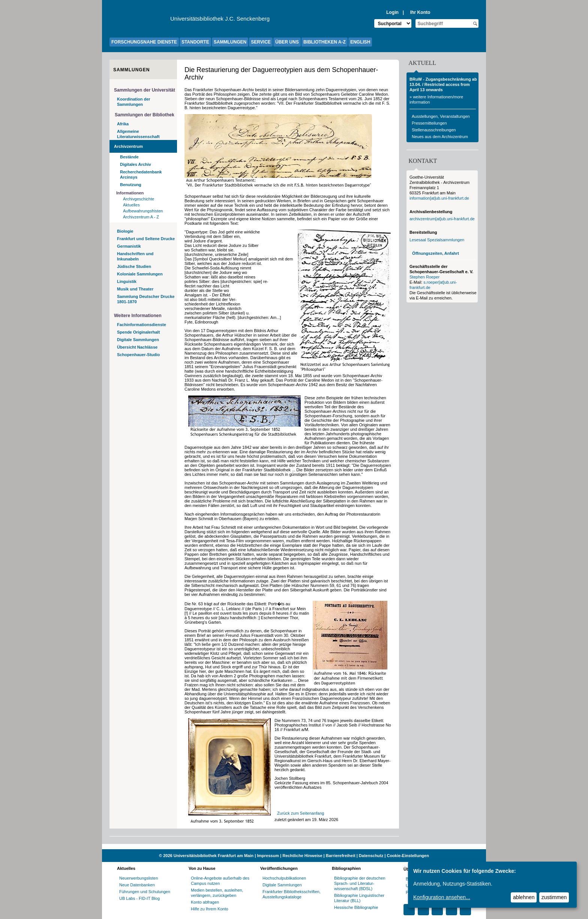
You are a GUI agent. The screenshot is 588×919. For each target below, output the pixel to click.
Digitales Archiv (136, 164)
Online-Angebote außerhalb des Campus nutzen (220, 881)
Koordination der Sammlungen (134, 102)
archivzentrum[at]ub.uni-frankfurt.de (442, 219)
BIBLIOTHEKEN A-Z (325, 42)
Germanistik (129, 246)
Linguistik (127, 281)
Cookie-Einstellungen (408, 856)
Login (392, 12)
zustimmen (554, 897)
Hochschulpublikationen (284, 878)
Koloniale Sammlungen (140, 274)
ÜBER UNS (287, 42)
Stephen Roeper (424, 277)
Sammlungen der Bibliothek (145, 115)
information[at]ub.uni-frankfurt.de (439, 198)
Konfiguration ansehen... (442, 897)
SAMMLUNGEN (230, 42)
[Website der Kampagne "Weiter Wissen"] (294, 847)
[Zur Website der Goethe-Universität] (140, 21)
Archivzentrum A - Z (141, 217)
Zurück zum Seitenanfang (301, 813)
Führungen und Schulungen (145, 892)
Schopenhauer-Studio (138, 355)
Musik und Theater (135, 289)
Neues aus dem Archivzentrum (440, 137)
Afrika (123, 124)
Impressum (268, 856)
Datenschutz (371, 856)
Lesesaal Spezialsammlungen (437, 240)
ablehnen (524, 897)
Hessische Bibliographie (356, 907)
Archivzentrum (128, 146)
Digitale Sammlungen (138, 340)
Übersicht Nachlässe (137, 347)
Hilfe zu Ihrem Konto (210, 909)
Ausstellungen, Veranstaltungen (441, 116)
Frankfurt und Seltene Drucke (146, 239)
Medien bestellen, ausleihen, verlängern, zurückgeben (217, 893)
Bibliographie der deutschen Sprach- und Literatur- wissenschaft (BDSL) (360, 883)
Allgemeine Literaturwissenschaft (138, 134)
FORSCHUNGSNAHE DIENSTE (144, 42)
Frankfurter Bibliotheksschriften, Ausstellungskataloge (292, 894)
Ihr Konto (420, 12)
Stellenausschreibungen (434, 130)
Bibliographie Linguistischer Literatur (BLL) (359, 898)
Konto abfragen (205, 902)
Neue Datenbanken (137, 885)
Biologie (125, 231)
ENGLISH (360, 42)
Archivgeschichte (139, 199)
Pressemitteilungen (429, 123)
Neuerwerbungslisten (139, 878)
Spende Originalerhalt (138, 332)
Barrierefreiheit (341, 856)
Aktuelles (131, 205)
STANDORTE (195, 42)
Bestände (129, 157)
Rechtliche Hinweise (302, 856)
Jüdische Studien (134, 266)
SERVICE (261, 42)
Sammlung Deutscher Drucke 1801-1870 (146, 299)
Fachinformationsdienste (142, 325)
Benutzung (131, 185)
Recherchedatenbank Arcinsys (141, 174)
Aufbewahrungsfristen (143, 211)
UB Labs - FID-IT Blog (139, 898)
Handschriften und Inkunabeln (135, 256)
